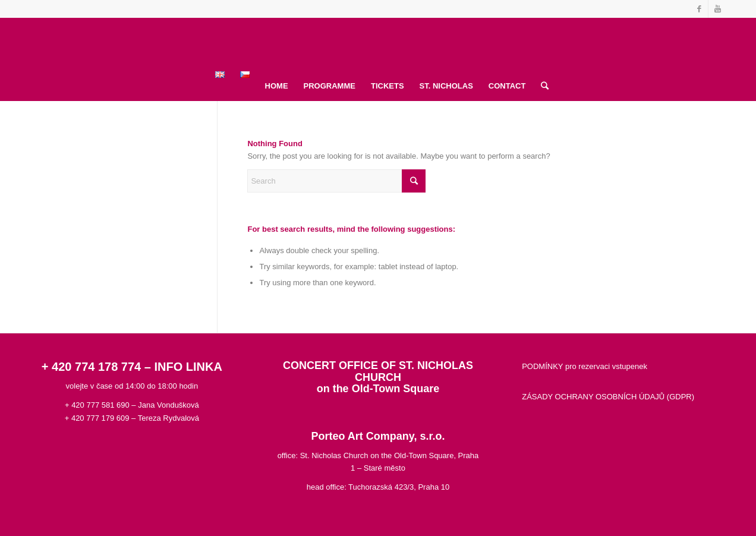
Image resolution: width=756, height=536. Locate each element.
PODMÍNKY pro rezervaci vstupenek (585, 366)
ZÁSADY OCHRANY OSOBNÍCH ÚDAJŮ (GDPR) (608, 397)
